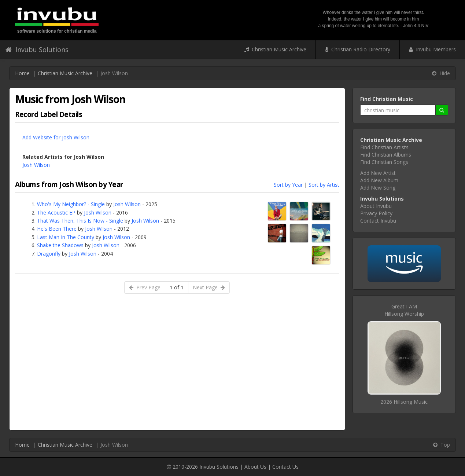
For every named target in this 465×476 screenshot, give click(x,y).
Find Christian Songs (384, 162)
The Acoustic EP (56, 213)
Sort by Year (288, 185)
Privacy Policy (376, 213)
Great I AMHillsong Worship (404, 310)
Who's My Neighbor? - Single (71, 204)
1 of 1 (177, 287)
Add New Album (379, 180)
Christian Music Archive (275, 49)
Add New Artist (378, 173)
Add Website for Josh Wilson (56, 137)
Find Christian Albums (386, 155)
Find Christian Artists (384, 147)
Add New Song (378, 188)
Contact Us (285, 467)
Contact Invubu (378, 221)
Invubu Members (432, 49)
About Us (255, 467)
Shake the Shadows (60, 245)
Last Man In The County (66, 237)
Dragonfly (49, 254)
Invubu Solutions (37, 50)
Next (209, 287)
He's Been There (57, 229)
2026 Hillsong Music (404, 402)
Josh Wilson (36, 165)
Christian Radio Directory (358, 49)
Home (22, 73)
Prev (145, 287)
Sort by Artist (324, 185)
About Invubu (376, 206)
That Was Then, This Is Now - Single (80, 221)
